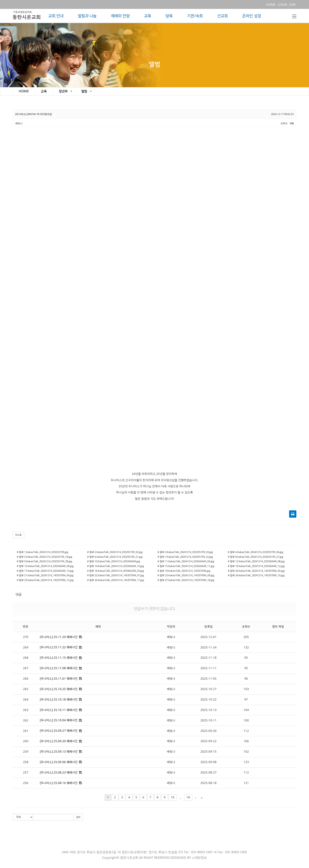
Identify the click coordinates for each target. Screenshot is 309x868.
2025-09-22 (208, 741)
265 (26, 689)
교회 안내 (56, 16)
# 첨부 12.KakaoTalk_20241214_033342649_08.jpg (256, 561)
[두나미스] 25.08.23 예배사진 (59, 773)
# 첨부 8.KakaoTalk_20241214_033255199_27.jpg (255, 557)
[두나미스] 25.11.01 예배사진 (59, 679)
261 (26, 731)
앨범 (86, 91)
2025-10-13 (208, 710)
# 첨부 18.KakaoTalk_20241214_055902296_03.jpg (115, 571)
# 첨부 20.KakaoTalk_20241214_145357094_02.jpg (256, 571)
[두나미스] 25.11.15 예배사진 (59, 658)
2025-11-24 (208, 648)
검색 (78, 817)
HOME (272, 5)
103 (246, 689)
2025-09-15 (208, 752)
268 (26, 658)
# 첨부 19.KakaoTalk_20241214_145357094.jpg (184, 571)
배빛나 (171, 637)
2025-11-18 (208, 658)
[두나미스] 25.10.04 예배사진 (59, 720)
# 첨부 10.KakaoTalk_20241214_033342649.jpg (114, 561)
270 (26, 637)
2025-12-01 (208, 637)
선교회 (222, 16)
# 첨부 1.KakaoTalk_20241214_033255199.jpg (42, 552)
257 (26, 773)
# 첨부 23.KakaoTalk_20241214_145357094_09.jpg (186, 575)
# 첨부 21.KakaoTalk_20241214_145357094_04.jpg (45, 575)
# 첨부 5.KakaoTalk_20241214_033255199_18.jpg (44, 557)
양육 (169, 16)
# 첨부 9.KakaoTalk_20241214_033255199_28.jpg (44, 561)
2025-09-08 (208, 762)
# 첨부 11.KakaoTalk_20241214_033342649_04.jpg (186, 561)
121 (246, 783)
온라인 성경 (252, 16)
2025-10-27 (208, 689)
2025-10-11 (208, 721)
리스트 (18, 535)
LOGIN (283, 5)
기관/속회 (195, 16)
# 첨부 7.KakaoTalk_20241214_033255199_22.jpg (185, 557)
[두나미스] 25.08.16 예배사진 (59, 783)
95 (246, 658)
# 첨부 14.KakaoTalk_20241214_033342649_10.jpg (115, 566)
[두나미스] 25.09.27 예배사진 (59, 731)
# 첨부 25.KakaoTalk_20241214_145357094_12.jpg (45, 580)
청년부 (65, 91)
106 (246, 741)
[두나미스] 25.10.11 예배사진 (59, 710)
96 (246, 679)
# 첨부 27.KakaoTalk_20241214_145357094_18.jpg (186, 580)
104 (246, 710)
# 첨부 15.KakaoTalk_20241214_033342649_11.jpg (186, 566)
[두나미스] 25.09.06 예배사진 (59, 762)
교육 (148, 16)
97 (246, 700)
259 (26, 752)
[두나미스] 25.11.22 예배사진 (59, 647)
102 (246, 752)
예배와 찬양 (120, 16)
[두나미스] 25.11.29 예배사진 (59, 637)
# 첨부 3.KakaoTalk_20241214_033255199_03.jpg (185, 552)
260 (26, 741)
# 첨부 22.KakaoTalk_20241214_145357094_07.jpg (115, 575)
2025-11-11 (208, 668)
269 (26, 648)
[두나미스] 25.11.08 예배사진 (59, 668)
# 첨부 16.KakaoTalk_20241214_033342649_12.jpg (256, 566)
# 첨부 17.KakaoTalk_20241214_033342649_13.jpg (45, 571)
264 (26, 700)
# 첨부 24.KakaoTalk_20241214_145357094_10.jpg (256, 575)
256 (26, 783)
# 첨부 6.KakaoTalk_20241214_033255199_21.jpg (115, 557)
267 (26, 668)
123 (246, 762)
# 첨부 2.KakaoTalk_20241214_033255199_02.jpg (115, 552)
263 (26, 710)
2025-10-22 (208, 700)
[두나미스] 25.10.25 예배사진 (59, 689)
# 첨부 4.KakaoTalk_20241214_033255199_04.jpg (255, 552)
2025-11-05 (208, 679)
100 (246, 721)
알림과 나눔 (87, 16)
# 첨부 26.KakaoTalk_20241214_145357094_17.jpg (115, 580)
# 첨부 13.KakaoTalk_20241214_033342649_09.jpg (45, 566)
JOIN (293, 5)
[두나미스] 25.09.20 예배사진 (59, 741)
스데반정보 (199, 858)
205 (246, 637)
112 (246, 731)
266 (26, 679)
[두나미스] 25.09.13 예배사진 (59, 752)
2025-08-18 (208, 783)
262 (26, 721)
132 (246, 648)
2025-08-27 (208, 773)
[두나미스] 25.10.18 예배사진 (59, 700)
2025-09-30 (208, 731)
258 (26, 762)
